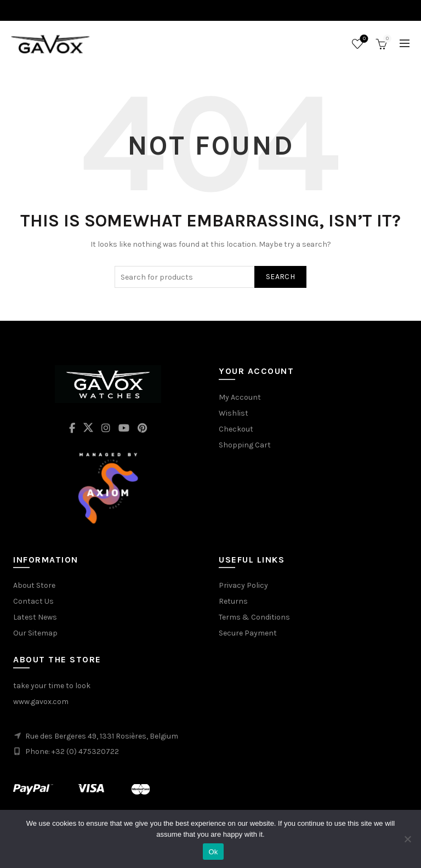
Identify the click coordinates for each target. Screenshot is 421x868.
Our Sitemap (35, 633)
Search (280, 277)
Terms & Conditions (254, 617)
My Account (240, 397)
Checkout (236, 429)
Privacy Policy (243, 585)
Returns (233, 601)
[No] (407, 839)
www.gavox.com (41, 702)
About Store (34, 585)
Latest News (35, 617)
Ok (213, 852)
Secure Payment (248, 633)
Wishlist (363, 39)
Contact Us (33, 601)
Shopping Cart (245, 445)
